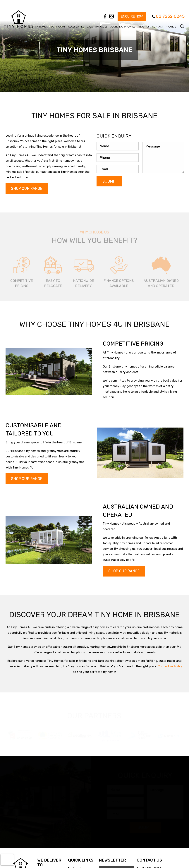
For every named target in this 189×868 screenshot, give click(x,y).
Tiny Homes (41, 27)
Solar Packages (97, 27)
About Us (144, 27)
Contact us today (170, 666)
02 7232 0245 (170, 16)
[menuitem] (41, 23)
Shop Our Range (27, 188)
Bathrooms (58, 27)
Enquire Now (132, 16)
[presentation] (7, 860)
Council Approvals (123, 27)
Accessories (76, 27)
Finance (171, 27)
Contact (158, 27)
